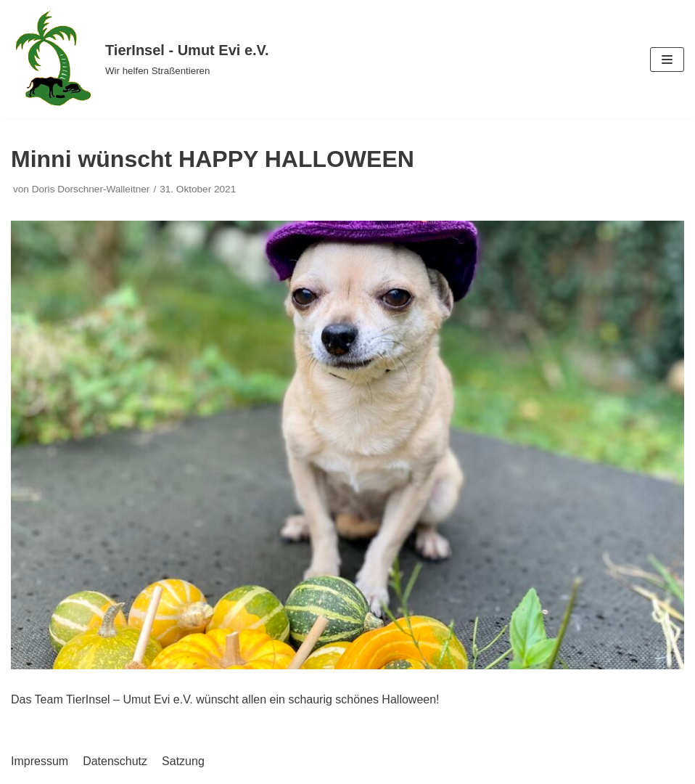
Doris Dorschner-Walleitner (91, 189)
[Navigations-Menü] (667, 60)
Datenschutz (115, 761)
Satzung (183, 761)
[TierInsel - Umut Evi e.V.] (140, 59)
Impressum (40, 761)
